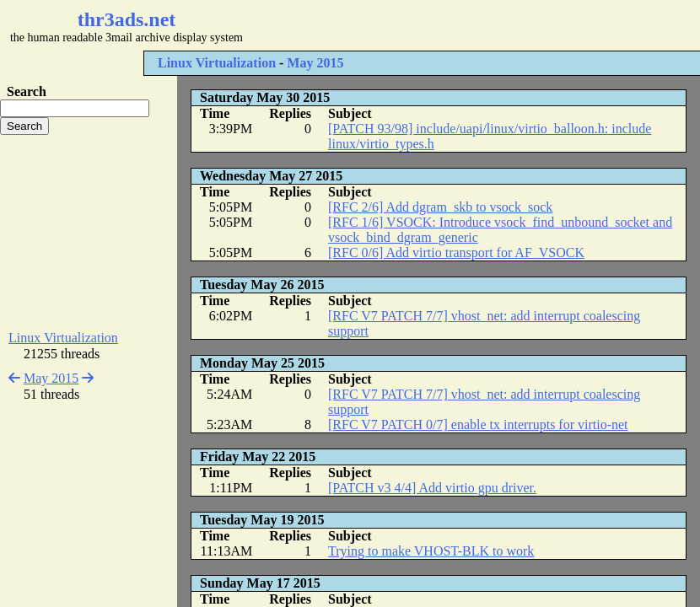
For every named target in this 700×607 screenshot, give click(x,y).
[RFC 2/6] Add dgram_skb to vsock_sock (440, 207)
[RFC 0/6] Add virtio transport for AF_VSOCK (456, 252)
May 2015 (315, 63)
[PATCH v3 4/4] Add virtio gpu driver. (432, 488)
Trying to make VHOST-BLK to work (431, 551)
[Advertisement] (89, 233)
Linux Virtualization (217, 63)
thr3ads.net (127, 19)
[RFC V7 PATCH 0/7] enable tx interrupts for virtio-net (478, 424)
